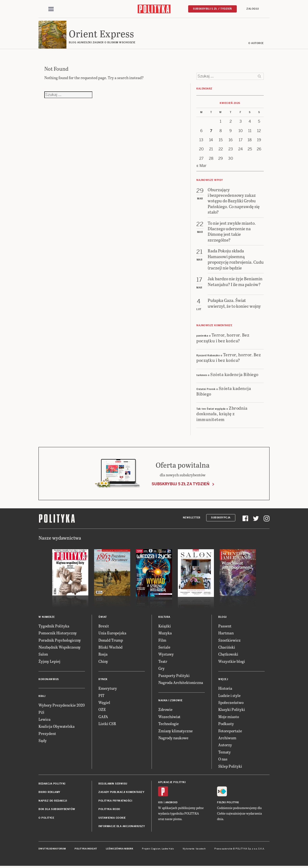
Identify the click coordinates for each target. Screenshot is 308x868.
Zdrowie (165, 710)
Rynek (103, 680)
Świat (103, 618)
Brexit (104, 627)
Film (162, 641)
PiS (41, 713)
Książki (165, 627)
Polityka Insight (86, 850)
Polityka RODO (109, 810)
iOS (160, 803)
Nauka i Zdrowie (170, 701)
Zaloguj (253, 9)
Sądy (43, 741)
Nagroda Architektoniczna (181, 683)
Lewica (45, 720)
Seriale (164, 648)
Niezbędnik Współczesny (60, 648)
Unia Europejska (112, 634)
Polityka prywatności (115, 801)
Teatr (163, 662)
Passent (225, 627)
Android (171, 803)
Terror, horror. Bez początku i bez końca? (223, 338)
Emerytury (108, 689)
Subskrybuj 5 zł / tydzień (212, 9)
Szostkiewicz (229, 641)
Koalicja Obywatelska (57, 727)
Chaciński (227, 648)
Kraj (42, 697)
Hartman (226, 634)
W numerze (47, 618)
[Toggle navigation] (51, 9)
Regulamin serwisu (113, 784)
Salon (43, 655)
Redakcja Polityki (52, 784)
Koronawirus (49, 680)
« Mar (201, 166)
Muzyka (165, 634)
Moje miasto (229, 717)
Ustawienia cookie (112, 819)
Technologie (169, 724)
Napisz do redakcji (53, 801)
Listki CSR (107, 724)
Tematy (225, 753)
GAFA (103, 717)
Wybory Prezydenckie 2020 (62, 706)
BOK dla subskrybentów (57, 810)
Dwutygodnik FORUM (52, 850)
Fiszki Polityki (228, 803)
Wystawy (166, 655)
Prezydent (47, 734)
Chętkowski (228, 655)
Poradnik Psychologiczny (60, 641)
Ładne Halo (168, 850)
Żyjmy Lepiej (49, 662)
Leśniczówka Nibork (119, 850)
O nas (223, 760)
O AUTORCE (256, 44)
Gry (161, 669)
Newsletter (192, 518)
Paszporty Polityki (174, 676)
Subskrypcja (221, 518)
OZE (102, 710)
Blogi (222, 618)
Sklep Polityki (230, 767)
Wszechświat (169, 717)
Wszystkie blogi (232, 662)
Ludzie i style (229, 696)
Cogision (156, 850)
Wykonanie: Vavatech (194, 850)
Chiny (103, 662)
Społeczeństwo (231, 703)
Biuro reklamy (49, 793)
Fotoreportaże (230, 731)
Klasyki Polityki (232, 710)
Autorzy (225, 746)
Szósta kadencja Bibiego (234, 375)
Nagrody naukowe (173, 738)
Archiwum (227, 738)
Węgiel (104, 703)
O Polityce (46, 819)
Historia (225, 689)
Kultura (164, 618)
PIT (101, 696)
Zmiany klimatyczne (176, 731)
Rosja (103, 655)
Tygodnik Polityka (54, 627)
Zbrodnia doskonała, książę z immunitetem (222, 414)
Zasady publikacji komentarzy (121, 793)
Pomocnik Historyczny (58, 634)
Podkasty (226, 724)
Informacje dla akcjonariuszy (122, 827)
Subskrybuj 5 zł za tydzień (180, 485)
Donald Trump (111, 641)
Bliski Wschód (110, 648)
